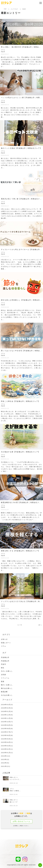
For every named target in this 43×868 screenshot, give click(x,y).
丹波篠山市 (5, 657)
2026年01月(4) (7, 711)
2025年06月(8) (7, 735)
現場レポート (6, 643)
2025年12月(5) (7, 715)
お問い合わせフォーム (22, 821)
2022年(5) (5, 763)
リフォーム (5, 678)
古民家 (3, 675)
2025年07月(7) (7, 732)
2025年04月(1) (7, 742)
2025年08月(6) (7, 729)
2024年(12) (6, 756)
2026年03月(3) (7, 705)
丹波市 (3, 664)
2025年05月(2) (7, 739)
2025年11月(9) (7, 718)
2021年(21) (6, 766)
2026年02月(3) (7, 708)
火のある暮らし (7, 695)
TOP (5, 9)
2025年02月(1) (7, 749)
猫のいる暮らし (7, 685)
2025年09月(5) (7, 725)
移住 (3, 668)
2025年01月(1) (7, 753)
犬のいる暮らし (7, 671)
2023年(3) (5, 759)
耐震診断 (4, 692)
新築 (3, 681)
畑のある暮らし (7, 688)
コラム (3, 646)
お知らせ (4, 639)
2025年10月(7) (7, 722)
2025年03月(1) (7, 746)
